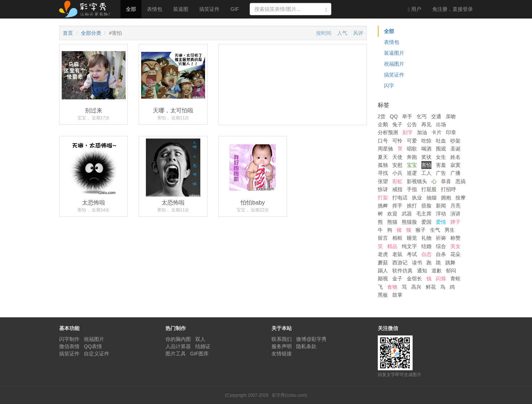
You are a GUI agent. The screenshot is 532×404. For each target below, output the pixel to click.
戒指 (397, 189)
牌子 (455, 222)
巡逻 (412, 173)
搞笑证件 (209, 9)
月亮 (455, 206)
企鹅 (383, 124)
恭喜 (446, 181)
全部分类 (91, 33)
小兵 (397, 173)
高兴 (416, 287)
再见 (426, 124)
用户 (415, 9)
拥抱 (446, 198)
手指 (412, 189)
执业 (417, 198)
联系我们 (282, 339)
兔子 (397, 124)
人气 (342, 33)
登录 (453, 9)
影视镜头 (417, 181)
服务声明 (282, 346)
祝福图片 (394, 64)
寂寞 (455, 165)
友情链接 (282, 354)
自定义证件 (97, 354)
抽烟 (431, 198)
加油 (422, 132)
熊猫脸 (409, 222)
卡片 (437, 132)
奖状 (426, 157)
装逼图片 (394, 53)
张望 (383, 181)
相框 (397, 238)
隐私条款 (306, 346)
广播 (455, 173)
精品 (392, 246)
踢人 (383, 271)
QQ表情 (93, 346)
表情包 (155, 9)
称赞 (455, 238)
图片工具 (176, 354)
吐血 (441, 141)
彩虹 (397, 181)
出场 (441, 124)
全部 (131, 9)
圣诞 (455, 149)
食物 (392, 287)
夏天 (383, 157)
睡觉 (412, 238)
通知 (422, 271)
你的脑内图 (178, 339)
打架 (383, 198)
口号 (383, 141)
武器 (407, 214)
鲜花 (431, 287)
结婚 (426, 246)
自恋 (426, 254)
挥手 (397, 206)
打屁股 (429, 189)
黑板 (383, 295)
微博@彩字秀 (311, 339)
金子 (397, 279)
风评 (358, 33)
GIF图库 (199, 354)
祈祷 (441, 238)
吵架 (455, 141)
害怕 (426, 165)
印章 (451, 132)
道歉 (437, 271)
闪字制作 (69, 339)
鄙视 (383, 279)
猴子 (421, 230)
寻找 (383, 173)
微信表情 (69, 346)
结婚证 (203, 346)
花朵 (455, 254)
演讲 (455, 214)
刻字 (408, 132)
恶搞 (461, 181)
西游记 (400, 263)
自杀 (441, 254)
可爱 (412, 141)
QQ (394, 116)
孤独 (383, 165)
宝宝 (412, 165)
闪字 (389, 86)
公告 (412, 124)
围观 (441, 149)
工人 (426, 173)
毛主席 (424, 214)
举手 (407, 116)
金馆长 (414, 279)
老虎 (383, 254)
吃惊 (426, 141)
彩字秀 (87, 9)
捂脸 (426, 206)
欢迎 (392, 214)
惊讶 (383, 189)
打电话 (400, 198)
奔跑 (412, 157)
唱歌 (412, 149)
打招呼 (449, 189)
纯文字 (409, 246)
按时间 (324, 33)
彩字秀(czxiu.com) (289, 395)
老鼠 (397, 254)
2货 (382, 116)
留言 (383, 238)
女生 (441, 157)
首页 (68, 33)
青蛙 (455, 279)
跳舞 (450, 263)
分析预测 (388, 132)
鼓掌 (397, 295)
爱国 (426, 222)
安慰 (397, 165)
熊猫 (392, 222)
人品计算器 (178, 346)
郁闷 (451, 271)
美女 (455, 246)
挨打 (412, 206)
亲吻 (451, 116)
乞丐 (422, 116)
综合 (441, 246)
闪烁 (441, 279)
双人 (200, 339)
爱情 (441, 222)
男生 (450, 230)
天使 (397, 157)
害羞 (441, 165)
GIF (235, 9)
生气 (435, 230)
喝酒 (426, 149)
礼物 (426, 238)
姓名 (455, 157)
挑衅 (383, 206)
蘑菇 (383, 263)
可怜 (397, 141)
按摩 (461, 198)
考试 (412, 254)
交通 (436, 116)
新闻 (441, 206)
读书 (417, 263)
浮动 (441, 214)
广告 (441, 173)
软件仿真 (402, 271)
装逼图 (181, 9)
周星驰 (385, 149)
